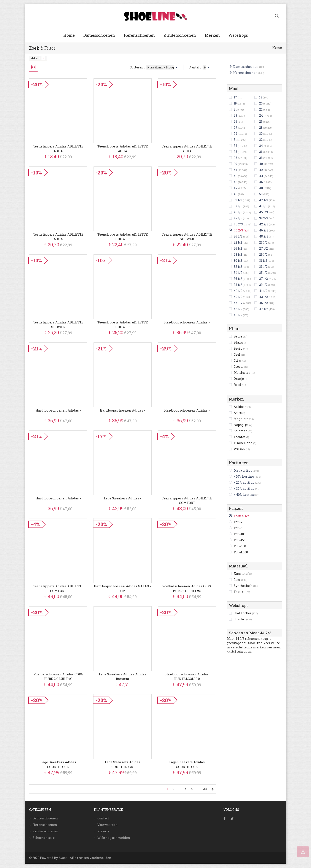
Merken (212, 35)
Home (69, 35)
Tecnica (241, 437)
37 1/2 (263, 279)
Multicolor (244, 373)
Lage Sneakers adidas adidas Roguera (123, 676)
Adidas (242, 407)
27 (236, 128)
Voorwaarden (108, 825)
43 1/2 (263, 297)
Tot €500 (240, 546)
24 (261, 115)
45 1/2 (263, 303)
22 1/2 (238, 242)
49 (236, 194)
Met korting (243, 470)
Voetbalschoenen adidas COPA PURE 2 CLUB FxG (187, 588)
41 (235, 170)
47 (236, 188)
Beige (240, 336)
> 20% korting (244, 482)
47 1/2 (264, 309)
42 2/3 (264, 224)
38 (261, 158)
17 (235, 97)
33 (235, 146)
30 (261, 134)
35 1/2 (263, 273)
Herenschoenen (139, 35)
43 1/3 (238, 212)
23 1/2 (263, 242)
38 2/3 (264, 218)
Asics (239, 413)
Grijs (240, 360)
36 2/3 (238, 236)
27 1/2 (263, 248)
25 (235, 121)
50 (261, 194)
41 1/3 (263, 206)
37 (236, 158)
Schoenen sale (44, 838)
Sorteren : (154, 67)
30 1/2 (238, 261)
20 (261, 103)
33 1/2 (263, 267)
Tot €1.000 (241, 552)
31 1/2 (263, 261)
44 (261, 176)
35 (235, 152)
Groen (241, 367)
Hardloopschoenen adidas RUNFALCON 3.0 (187, 676)
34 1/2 (238, 273)
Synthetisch (246, 586)
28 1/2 (238, 254)
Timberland (245, 443)
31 (235, 140)
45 (236, 182)
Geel (239, 354)
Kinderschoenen (180, 35)
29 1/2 (263, 254)
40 (261, 164)
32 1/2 (238, 267)
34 (261, 146)
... (198, 789)
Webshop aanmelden (114, 838)
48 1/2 (238, 315)
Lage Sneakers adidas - (123, 498)
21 (235, 109)
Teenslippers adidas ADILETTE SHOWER (123, 237)
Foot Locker (246, 613)
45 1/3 (263, 212)
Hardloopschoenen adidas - (187, 322)
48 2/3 (264, 236)
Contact (103, 818)
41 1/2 (263, 291)
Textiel (242, 592)
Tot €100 (240, 534)
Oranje (241, 379)
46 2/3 (264, 230)
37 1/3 (238, 206)
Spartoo (243, 619)
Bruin (241, 348)
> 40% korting (244, 495)
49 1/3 (238, 218)
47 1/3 (264, 200)
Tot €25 (239, 522)
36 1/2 (238, 279)
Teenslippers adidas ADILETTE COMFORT (187, 500)
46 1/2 (238, 309)
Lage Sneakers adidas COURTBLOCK (58, 764)
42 (261, 170)
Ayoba (63, 858)
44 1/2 (238, 303)
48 (261, 188)
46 (261, 182)
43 (236, 176)
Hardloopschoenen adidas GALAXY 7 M (123, 588)
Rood (240, 385)
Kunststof (243, 574)
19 (235, 103)
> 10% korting (244, 476)
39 (235, 164)
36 (261, 152)
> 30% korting (244, 489)
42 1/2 (238, 297)
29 (235, 134)
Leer (240, 580)
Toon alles (242, 516)
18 (261, 97)
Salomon (243, 431)
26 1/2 (238, 248)
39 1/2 (263, 285)
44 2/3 (38, 58)
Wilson (242, 449)
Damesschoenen (99, 35)
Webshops (238, 35)
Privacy (103, 831)
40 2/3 (238, 224)
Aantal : (200, 67)
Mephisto (244, 419)
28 (261, 128)
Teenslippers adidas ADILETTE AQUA (58, 148)
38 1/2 (238, 285)
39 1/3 (238, 200)
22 (261, 109)
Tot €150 (240, 540)
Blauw (241, 342)
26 (261, 121)
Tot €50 (239, 528)
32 (261, 140)
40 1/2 (238, 291)
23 (235, 115)
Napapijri (243, 425)
